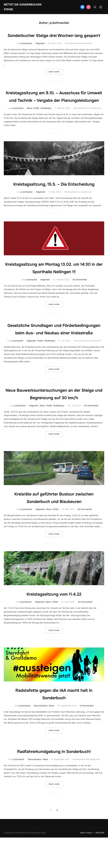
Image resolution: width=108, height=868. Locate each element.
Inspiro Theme (86, 863)
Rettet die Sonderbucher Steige (24, 7)
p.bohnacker (26, 51)
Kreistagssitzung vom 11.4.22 (54, 624)
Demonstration (41, 736)
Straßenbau (46, 124)
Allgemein (40, 51)
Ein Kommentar (80, 302)
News (30, 124)
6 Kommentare (87, 736)
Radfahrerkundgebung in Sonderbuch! (54, 782)
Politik (36, 124)
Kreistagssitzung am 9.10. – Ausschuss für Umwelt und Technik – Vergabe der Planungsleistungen (54, 108)
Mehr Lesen (56, 80)
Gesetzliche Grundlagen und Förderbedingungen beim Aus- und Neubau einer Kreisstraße (54, 356)
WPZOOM (100, 863)
